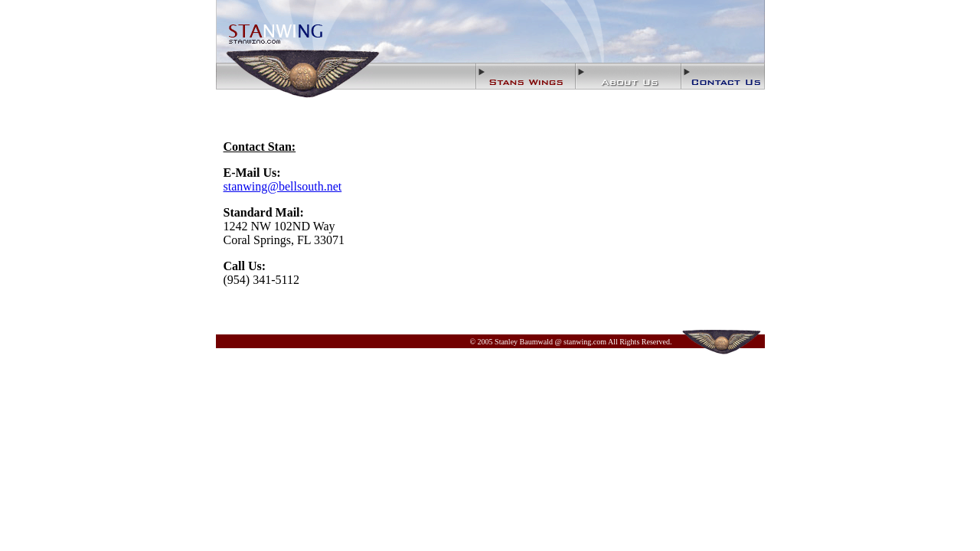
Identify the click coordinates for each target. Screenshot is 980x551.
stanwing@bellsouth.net (283, 186)
